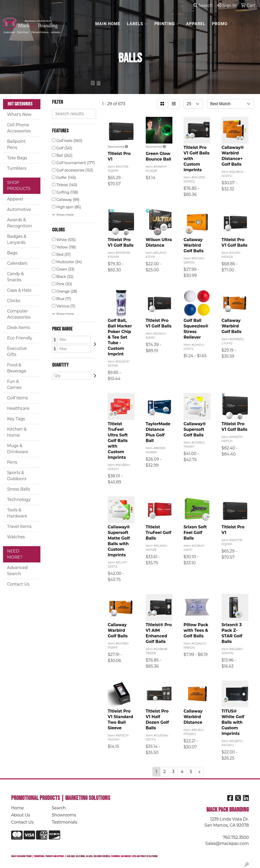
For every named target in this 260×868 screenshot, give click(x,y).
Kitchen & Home (17, 432)
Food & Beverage (17, 368)
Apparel (15, 199)
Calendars (17, 263)
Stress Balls (19, 489)
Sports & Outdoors (17, 476)
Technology (19, 500)
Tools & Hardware (17, 513)
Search (203, 5)
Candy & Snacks (15, 277)
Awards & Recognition (20, 223)
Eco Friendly (20, 338)
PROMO (220, 24)
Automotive (19, 209)
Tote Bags (17, 158)
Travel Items (19, 526)
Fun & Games (14, 384)
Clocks (14, 301)
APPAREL (196, 24)
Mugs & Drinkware (18, 449)
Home (18, 808)
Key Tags (16, 419)
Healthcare (18, 408)
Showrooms (64, 815)
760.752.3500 (236, 837)
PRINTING (167, 24)
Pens (12, 462)
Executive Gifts (17, 351)
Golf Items (18, 398)
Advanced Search (17, 571)
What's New (19, 114)
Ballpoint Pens (16, 144)
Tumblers (17, 168)
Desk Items (19, 328)
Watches (16, 537)
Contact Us (18, 584)
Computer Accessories (19, 314)
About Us (21, 815)
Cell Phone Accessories (19, 128)
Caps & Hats (19, 290)
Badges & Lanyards (17, 239)
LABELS (137, 24)
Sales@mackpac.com (227, 843)
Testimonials (64, 822)
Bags (12, 253)
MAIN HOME (108, 24)
